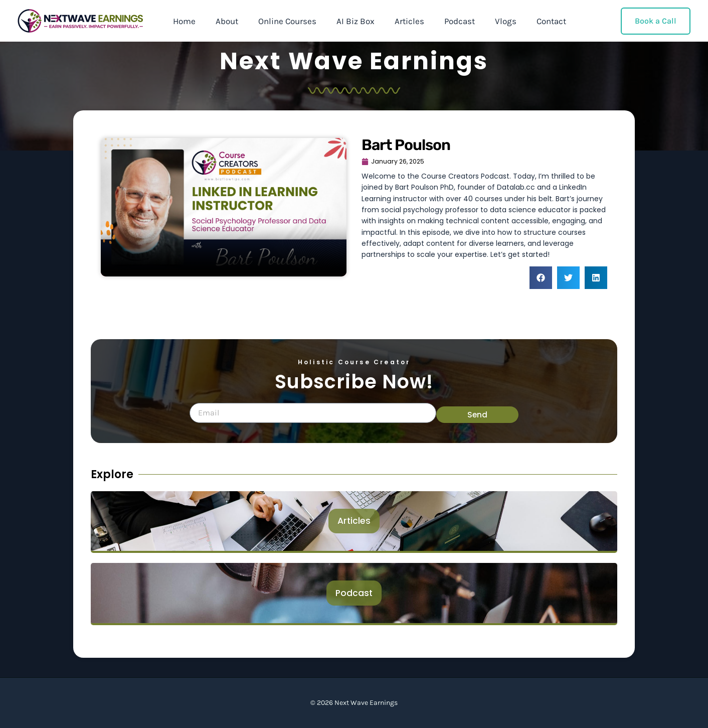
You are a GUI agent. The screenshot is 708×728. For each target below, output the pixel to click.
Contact (529, 21)
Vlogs (486, 21)
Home (183, 21)
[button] (541, 280)
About (222, 21)
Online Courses (280, 21)
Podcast (443, 21)
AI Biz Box (345, 21)
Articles (396, 21)
